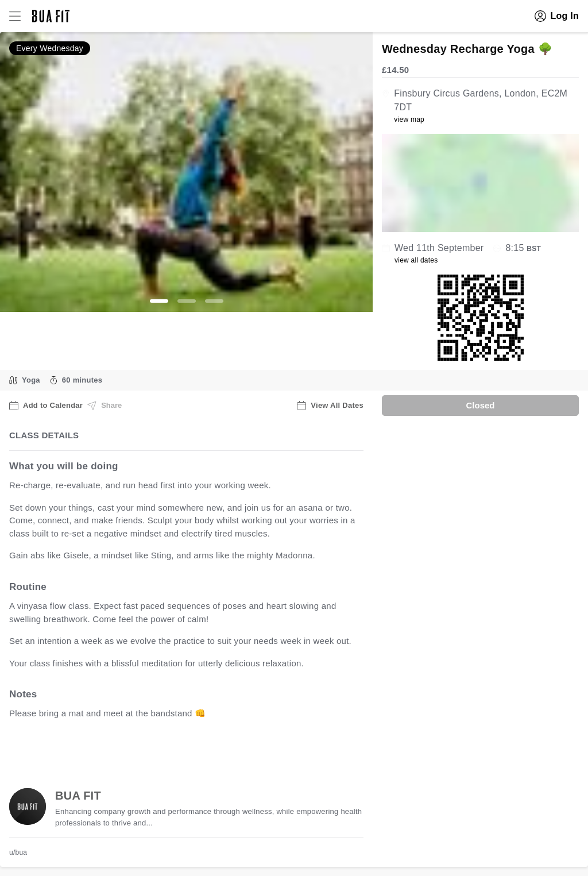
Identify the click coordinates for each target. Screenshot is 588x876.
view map (409, 119)
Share (105, 406)
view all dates (416, 260)
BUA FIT (78, 796)
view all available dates (242, 749)
